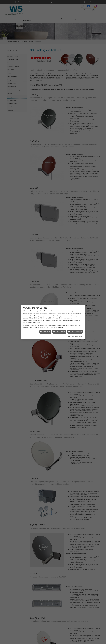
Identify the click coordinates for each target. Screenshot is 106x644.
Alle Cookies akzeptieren (75, 331)
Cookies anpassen (45, 331)
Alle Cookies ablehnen (59, 331)
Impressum (70, 336)
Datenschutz (79, 336)
